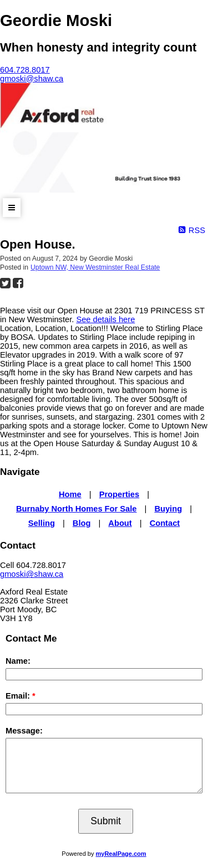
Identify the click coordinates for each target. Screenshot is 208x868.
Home (70, 494)
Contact (165, 523)
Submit (106, 821)
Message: (24, 731)
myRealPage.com (121, 854)
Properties (120, 494)
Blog (82, 523)
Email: (19, 696)
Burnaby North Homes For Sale (76, 509)
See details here (105, 319)
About (120, 523)
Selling (42, 523)
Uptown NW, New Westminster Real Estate (95, 267)
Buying (168, 509)
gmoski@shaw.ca (32, 574)
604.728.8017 (25, 70)
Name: (18, 661)
